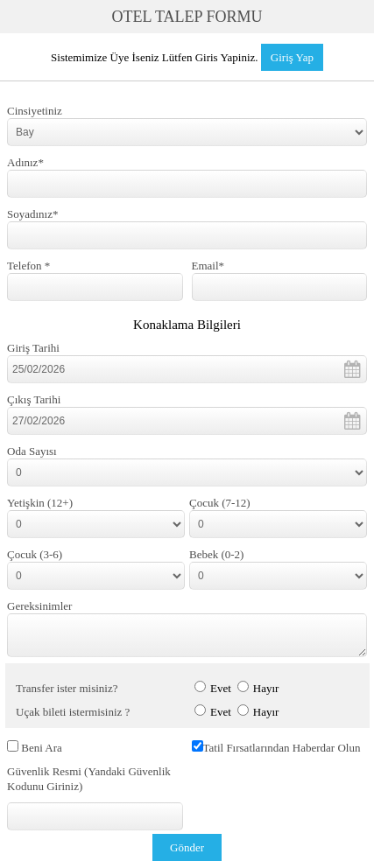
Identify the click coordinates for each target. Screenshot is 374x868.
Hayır (266, 688)
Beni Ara (42, 748)
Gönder (187, 847)
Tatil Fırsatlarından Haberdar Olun (282, 748)
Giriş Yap (292, 57)
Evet (221, 688)
